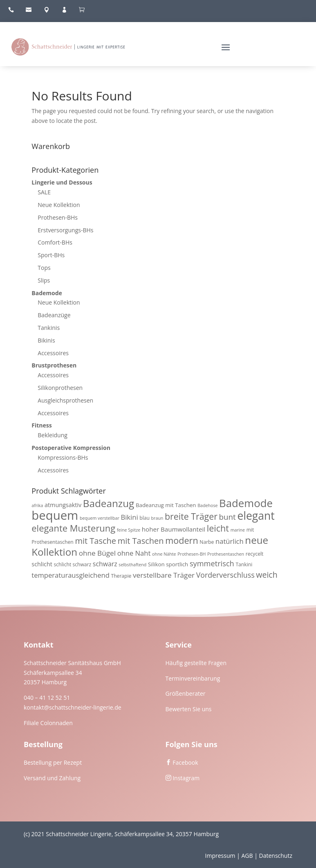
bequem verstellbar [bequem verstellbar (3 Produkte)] (100, 518)
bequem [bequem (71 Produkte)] (55, 515)
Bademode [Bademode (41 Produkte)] (246, 503)
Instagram (186, 778)
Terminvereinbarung (193, 678)
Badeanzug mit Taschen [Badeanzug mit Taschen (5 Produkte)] (166, 505)
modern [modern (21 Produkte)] (182, 540)
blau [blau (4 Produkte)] (145, 518)
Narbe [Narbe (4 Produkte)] (207, 542)
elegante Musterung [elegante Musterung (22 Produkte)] (73, 528)
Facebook (185, 762)
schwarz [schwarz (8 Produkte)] (105, 564)
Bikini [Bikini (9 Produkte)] (129, 517)
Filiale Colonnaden (48, 723)
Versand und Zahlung (52, 778)
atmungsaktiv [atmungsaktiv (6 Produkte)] (63, 505)
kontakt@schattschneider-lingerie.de (73, 707)
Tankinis (49, 328)
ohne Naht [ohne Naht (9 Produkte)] (134, 553)
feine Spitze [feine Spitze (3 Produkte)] (129, 530)
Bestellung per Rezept (53, 762)
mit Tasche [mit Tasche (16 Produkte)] (95, 541)
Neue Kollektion (59, 205)
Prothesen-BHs (58, 217)
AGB (247, 856)
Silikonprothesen (60, 388)
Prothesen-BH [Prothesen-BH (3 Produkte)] (192, 554)
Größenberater (186, 693)
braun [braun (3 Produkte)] (157, 518)
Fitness (41, 425)
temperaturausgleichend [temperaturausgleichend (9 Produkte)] (71, 575)
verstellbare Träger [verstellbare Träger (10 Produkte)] (164, 575)
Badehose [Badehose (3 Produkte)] (207, 505)
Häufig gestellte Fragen (196, 663)
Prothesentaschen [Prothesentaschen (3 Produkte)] (226, 554)
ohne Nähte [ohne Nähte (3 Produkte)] (164, 554)
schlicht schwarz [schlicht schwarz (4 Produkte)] (73, 564)
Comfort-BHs (55, 242)
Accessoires (53, 353)
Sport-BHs (51, 255)
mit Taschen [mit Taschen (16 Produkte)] (141, 541)
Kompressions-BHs (63, 457)
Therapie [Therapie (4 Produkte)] (121, 576)
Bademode (47, 293)
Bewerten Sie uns (189, 709)
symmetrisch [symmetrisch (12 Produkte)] (212, 563)
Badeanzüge (54, 315)
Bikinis (46, 340)
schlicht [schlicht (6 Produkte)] (42, 564)
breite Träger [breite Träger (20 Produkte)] (191, 516)
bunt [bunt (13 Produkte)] (227, 517)
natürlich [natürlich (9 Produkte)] (230, 541)
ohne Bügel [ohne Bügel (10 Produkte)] (97, 553)
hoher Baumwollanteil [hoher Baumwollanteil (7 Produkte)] (174, 529)
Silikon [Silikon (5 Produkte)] (156, 564)
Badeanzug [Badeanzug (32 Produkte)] (109, 503)
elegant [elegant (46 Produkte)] (256, 516)
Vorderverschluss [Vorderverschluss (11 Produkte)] (225, 575)
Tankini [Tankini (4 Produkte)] (244, 564)
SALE (44, 192)
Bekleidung (53, 435)
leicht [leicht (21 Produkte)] (218, 528)
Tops (44, 268)
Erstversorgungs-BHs (65, 230)
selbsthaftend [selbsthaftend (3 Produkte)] (132, 565)
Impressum (220, 856)
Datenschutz (276, 856)
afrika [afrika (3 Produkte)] (37, 505)
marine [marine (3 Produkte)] (238, 530)
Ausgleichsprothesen (65, 400)
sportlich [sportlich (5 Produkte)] (177, 564)
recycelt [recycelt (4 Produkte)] (255, 554)
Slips (44, 280)
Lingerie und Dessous (62, 182)
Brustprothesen (54, 365)
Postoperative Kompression (71, 448)
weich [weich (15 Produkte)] (267, 575)
